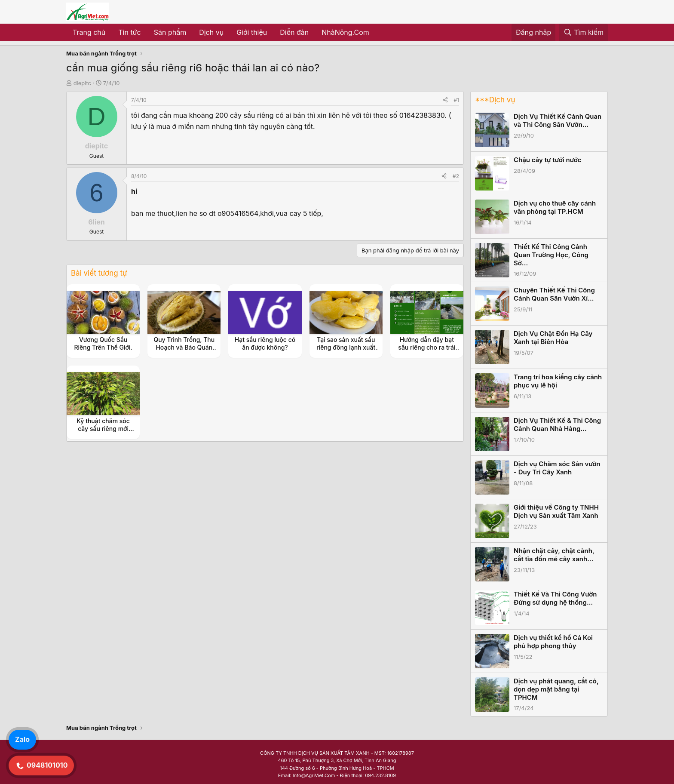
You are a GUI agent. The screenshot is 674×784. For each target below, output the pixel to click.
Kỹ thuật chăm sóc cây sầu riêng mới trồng (103, 429)
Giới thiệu (252, 32)
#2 (456, 176)
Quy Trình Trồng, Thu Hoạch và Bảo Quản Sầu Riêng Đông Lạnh (184, 347)
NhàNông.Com (345, 32)
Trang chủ (89, 32)
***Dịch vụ (495, 100)
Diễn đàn (294, 32)
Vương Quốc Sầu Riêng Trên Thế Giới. (103, 343)
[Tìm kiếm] (583, 33)
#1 (456, 100)
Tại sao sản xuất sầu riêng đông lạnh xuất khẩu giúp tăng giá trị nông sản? (346, 351)
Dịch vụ (211, 32)
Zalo (22, 739)
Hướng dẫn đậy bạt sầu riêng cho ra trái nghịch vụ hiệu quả (427, 347)
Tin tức (129, 32)
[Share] (445, 100)
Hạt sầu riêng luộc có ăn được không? (265, 343)
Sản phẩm (170, 32)
